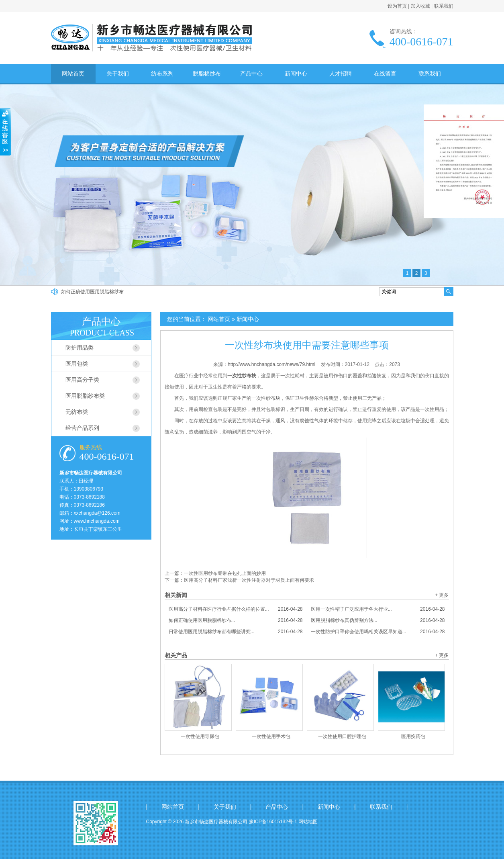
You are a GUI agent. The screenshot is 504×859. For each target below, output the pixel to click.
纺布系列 (162, 74)
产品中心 (251, 74)
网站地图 (308, 822)
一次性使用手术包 (271, 736)
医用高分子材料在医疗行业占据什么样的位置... (236, 609)
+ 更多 (442, 595)
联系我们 (444, 6)
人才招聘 (341, 74)
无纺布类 (77, 412)
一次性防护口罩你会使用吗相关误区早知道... (378, 632)
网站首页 (73, 74)
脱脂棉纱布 (207, 74)
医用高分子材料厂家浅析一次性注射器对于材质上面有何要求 (249, 580)
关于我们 (118, 74)
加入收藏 (420, 6)
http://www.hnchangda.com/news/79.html (271, 364)
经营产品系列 (82, 428)
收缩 (6, 132)
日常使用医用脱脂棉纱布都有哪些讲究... (236, 632)
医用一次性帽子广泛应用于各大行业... (378, 609)
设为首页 (397, 6)
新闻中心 (296, 74)
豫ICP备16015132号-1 (273, 822)
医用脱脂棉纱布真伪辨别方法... (378, 620)
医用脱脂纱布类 (85, 396)
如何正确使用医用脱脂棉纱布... (236, 620)
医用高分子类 (82, 380)
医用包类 (77, 364)
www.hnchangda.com (97, 521)
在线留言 (385, 74)
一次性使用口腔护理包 (342, 736)
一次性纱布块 (266, 398)
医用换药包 (413, 736)
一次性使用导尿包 (200, 736)
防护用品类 (80, 348)
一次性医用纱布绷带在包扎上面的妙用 (225, 573)
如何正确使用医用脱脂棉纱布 (92, 292)
